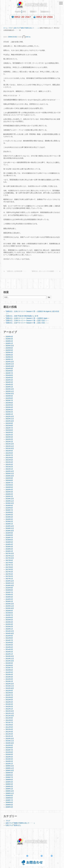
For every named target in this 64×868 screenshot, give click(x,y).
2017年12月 (10, 553)
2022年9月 (9, 423)
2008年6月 (9, 802)
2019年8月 (9, 508)
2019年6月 (9, 512)
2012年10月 (10, 688)
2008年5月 (9, 805)
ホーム (5, 28)
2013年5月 (9, 672)
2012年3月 (9, 704)
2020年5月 (9, 487)
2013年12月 (10, 656)
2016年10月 (10, 585)
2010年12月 (10, 738)
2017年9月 (9, 560)
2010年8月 (9, 748)
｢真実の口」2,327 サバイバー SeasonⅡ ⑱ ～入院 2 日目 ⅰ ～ (27, 323)
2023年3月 (9, 410)
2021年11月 (10, 446)
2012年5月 (9, 700)
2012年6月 (9, 697)
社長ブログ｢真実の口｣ (13, 825)
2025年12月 (10, 346)
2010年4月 (9, 757)
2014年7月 (9, 640)
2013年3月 (9, 677)
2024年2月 (9, 384)
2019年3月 (9, 519)
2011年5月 (9, 727)
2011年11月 (10, 713)
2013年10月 (10, 661)
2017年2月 (9, 576)
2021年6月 (9, 458)
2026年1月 (9, 343)
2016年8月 (9, 590)
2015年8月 (9, 613)
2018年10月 (10, 531)
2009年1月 (9, 789)
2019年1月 (9, 524)
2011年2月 (9, 734)
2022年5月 (9, 432)
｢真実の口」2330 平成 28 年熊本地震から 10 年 (22, 316)
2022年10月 (10, 421)
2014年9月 (9, 636)
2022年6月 (9, 430)
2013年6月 (9, 670)
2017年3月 (9, 574)
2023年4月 (9, 407)
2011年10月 (10, 716)
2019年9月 (9, 506)
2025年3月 (9, 355)
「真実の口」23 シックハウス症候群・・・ (44, 271)
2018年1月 (9, 551)
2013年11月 (10, 659)
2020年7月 (9, 483)
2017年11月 (10, 556)
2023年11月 (10, 391)
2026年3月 (9, 339)
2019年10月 (10, 503)
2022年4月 (9, 435)
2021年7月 (9, 455)
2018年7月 (9, 537)
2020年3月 (9, 492)
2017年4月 (9, 572)
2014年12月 (10, 631)
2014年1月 (9, 654)
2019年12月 (10, 499)
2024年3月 (9, 382)
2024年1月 (9, 387)
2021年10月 (10, 448)
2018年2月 (9, 549)
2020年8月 (9, 480)
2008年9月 (9, 796)
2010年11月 (10, 741)
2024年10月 (10, 366)
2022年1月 (9, 442)
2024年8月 (9, 371)
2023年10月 (10, 394)
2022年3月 (9, 437)
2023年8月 (9, 398)
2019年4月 (9, 517)
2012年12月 (10, 684)
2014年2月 (9, 652)
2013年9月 (9, 663)
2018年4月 (9, 544)
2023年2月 (9, 412)
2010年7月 (9, 750)
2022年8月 (9, 426)
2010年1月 (9, 764)
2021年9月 (9, 451)
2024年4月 (9, 380)
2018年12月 (10, 526)
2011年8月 (9, 720)
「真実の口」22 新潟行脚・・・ (16, 271)
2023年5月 (9, 405)
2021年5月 (9, 460)
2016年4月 (9, 595)
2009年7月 (9, 777)
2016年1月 (9, 601)
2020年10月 (10, 476)
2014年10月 (10, 633)
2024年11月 (10, 364)
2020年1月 (9, 496)
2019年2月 (9, 521)
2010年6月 (9, 752)
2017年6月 (9, 567)
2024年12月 (10, 362)
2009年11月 (10, 768)
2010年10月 (10, 743)
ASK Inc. (26, 37)
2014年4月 (9, 647)
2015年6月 (9, 617)
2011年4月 (9, 729)
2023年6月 (9, 403)
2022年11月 (10, 419)
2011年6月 (9, 725)
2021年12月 (10, 444)
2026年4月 (9, 336)
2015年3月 (9, 624)
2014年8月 (9, 638)
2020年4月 (9, 490)
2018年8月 (9, 535)
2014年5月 (9, 645)
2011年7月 (9, 722)
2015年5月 (9, 620)
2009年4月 (9, 782)
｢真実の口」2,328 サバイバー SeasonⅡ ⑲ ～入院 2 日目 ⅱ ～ (27, 321)
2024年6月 (9, 375)
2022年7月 (9, 428)
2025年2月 (9, 357)
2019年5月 (9, 515)
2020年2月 (9, 494)
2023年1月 (9, 414)
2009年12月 (10, 766)
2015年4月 (9, 622)
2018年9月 (9, 533)
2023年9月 (9, 396)
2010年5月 (9, 754)
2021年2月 (9, 467)
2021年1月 (9, 469)
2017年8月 (9, 563)
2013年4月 (9, 675)
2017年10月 (10, 558)
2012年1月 (9, 709)
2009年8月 (9, 775)
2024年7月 (9, 373)
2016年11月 (10, 583)
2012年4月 (9, 702)
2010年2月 (9, 761)
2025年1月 (9, 359)
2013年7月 (9, 668)
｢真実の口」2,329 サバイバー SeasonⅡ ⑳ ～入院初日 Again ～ (28, 318)
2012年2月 (9, 706)
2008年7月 (9, 800)
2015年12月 (10, 604)
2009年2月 (9, 786)
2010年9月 (9, 745)
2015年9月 (9, 611)
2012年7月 (9, 695)
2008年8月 (9, 798)
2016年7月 (9, 592)
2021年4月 (9, 462)
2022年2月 (9, 439)
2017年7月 (9, 565)
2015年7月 (9, 615)
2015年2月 (9, 627)
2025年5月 (9, 350)
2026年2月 (9, 341)
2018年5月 (9, 542)
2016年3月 (9, 597)
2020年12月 (10, 471)
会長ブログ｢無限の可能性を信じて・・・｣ (26, 28)
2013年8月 (9, 665)
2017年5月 (9, 569)
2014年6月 (9, 643)
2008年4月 (9, 807)
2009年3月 (9, 784)
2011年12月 (10, 711)
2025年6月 (9, 348)
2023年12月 (10, 389)
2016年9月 (9, 588)
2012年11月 (10, 686)
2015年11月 (10, 606)
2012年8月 (9, 693)
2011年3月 (9, 732)
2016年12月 (10, 581)
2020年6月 (9, 485)
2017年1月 (9, 579)
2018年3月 (9, 547)
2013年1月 (9, 681)
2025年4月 (9, 352)
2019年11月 (10, 501)
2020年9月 (9, 478)
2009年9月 (9, 773)
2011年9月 (9, 718)
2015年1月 (9, 629)
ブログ (11, 28)
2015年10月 (10, 608)
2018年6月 (9, 540)
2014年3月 (9, 649)
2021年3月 (9, 464)
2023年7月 (9, 400)
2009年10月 (10, 770)
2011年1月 (9, 736)
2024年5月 (9, 378)
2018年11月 (10, 528)
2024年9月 (9, 368)
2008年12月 (10, 791)
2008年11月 (10, 793)
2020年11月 (10, 474)
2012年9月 (9, 691)
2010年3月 (9, 759)
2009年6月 (9, 780)
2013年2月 (9, 679)
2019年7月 (9, 510)
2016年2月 (9, 599)
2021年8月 (9, 453)
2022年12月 (10, 416)
